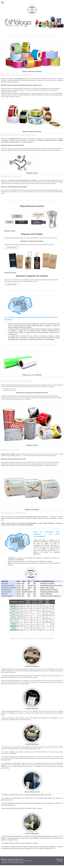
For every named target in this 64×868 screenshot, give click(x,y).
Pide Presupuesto (12, 247)
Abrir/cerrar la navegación (32, 2)
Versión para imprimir (8, 859)
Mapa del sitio (19, 859)
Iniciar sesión (59, 859)
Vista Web (60, 861)
